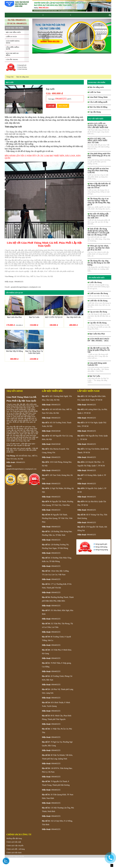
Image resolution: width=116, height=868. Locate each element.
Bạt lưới (10, 93)
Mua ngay (63, 116)
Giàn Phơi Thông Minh (33, 20)
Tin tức (72, 20)
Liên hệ (80, 20)
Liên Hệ (51, 116)
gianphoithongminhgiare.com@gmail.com (26, 297)
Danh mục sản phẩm (97, 93)
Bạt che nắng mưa (50, 20)
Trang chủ (9, 20)
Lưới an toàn (63, 20)
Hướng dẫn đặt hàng (14, 849)
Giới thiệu (19, 20)
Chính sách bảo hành (14, 863)
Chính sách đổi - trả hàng (16, 859)
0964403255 (19, 292)
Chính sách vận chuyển (15, 856)
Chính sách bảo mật (14, 852)
